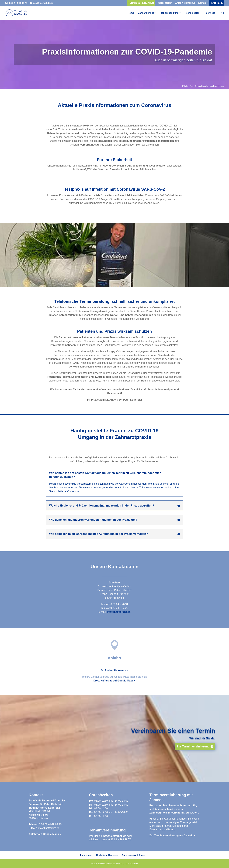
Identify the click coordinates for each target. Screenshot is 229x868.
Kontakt (202, 3)
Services (211, 13)
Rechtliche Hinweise (107, 855)
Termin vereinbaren (141, 3)
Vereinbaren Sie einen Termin (173, 737)
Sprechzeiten (165, 3)
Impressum (86, 855)
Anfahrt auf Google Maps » (45, 834)
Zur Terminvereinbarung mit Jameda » (173, 836)
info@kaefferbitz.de (119, 612)
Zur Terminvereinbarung (193, 753)
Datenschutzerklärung (162, 829)
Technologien (192, 13)
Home (131, 13)
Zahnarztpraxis (146, 13)
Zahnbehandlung (170, 13)
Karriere (217, 3)
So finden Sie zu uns (113, 670)
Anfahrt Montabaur (185, 3)
